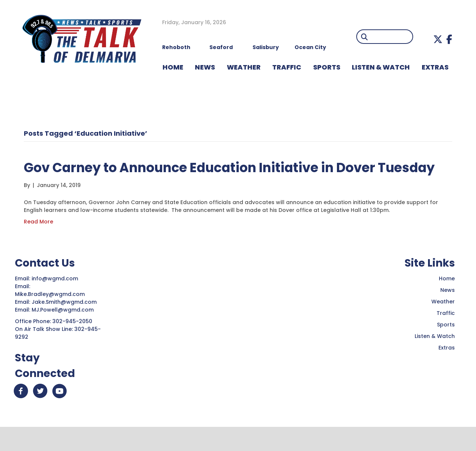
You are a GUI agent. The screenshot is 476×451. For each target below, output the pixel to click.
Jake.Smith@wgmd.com (65, 323)
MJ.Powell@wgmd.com (64, 331)
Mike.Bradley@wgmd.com (50, 315)
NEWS (205, 67)
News (448, 311)
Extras (447, 369)
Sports (327, 67)
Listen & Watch (435, 357)
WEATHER (244, 67)
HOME (173, 67)
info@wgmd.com (56, 300)
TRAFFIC (287, 67)
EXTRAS (435, 67)
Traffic (446, 334)
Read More (38, 243)
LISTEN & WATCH (381, 67)
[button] (438, 39)
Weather (443, 323)
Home (447, 300)
